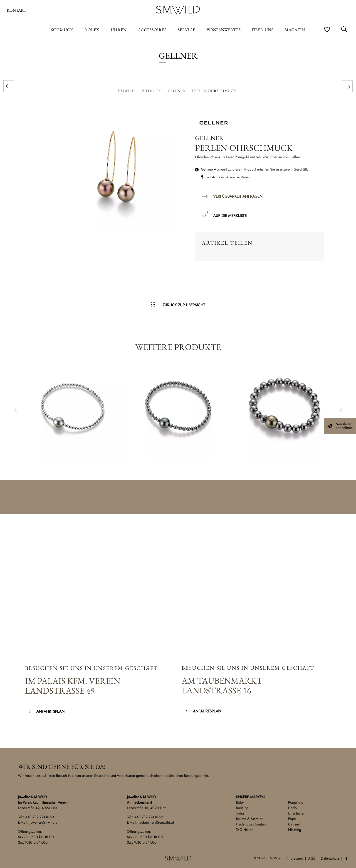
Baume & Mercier (249, 819)
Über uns (263, 30)
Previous (16, 410)
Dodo (292, 808)
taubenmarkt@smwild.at (156, 822)
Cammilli (295, 824)
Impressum (295, 858)
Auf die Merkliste (230, 216)
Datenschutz (330, 858)
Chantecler (296, 813)
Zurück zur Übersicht (184, 305)
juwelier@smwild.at (44, 822)
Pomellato (296, 802)
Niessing (295, 830)
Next (340, 410)
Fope (292, 819)
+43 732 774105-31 (40, 817)
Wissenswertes (224, 30)
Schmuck (62, 30)
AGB (312, 858)
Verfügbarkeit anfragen (238, 196)
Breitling (242, 808)
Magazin (295, 30)
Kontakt (17, 10)
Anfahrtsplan (50, 711)
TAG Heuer (244, 830)
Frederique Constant (251, 824)
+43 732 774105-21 (149, 817)
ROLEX (92, 30)
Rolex (240, 802)
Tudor (240, 813)
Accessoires (152, 30)
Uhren (119, 30)
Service (187, 30)
